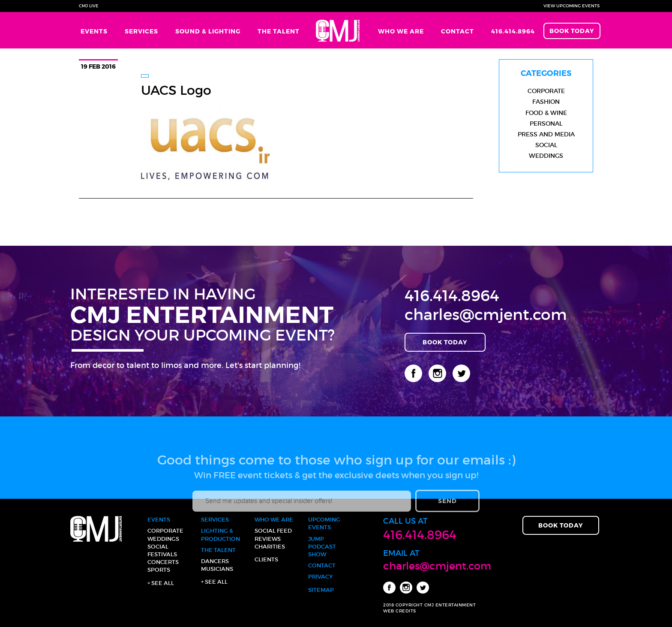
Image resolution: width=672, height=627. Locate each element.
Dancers (215, 561)
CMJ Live (89, 6)
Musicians (217, 569)
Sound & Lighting (208, 31)
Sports (159, 570)
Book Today (572, 31)
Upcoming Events (324, 523)
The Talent (279, 31)
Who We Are (401, 31)
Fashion (546, 102)
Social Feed (273, 531)
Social (546, 145)
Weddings (546, 156)
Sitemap (321, 590)
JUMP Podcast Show (322, 547)
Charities (270, 547)
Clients (266, 559)
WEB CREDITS (400, 611)
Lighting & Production (220, 535)
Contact (457, 31)
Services (141, 31)
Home (339, 30)
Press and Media (546, 134)
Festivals (162, 554)
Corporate (546, 91)
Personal (546, 124)
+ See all (161, 583)
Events (94, 31)
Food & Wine (546, 113)
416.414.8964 (513, 31)
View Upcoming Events (571, 6)
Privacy (320, 577)
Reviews (268, 539)
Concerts (163, 562)
